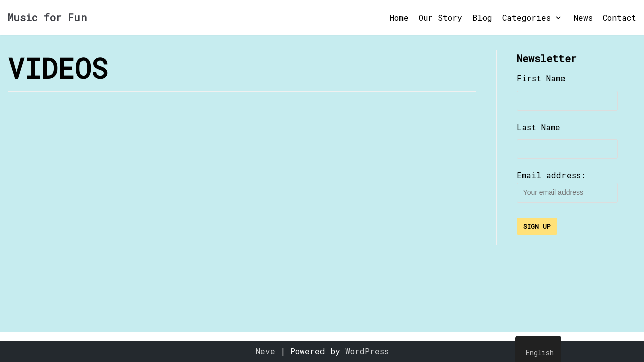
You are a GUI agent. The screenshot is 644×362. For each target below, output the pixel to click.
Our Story (440, 17)
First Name (541, 78)
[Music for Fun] (47, 18)
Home (399, 17)
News (583, 17)
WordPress (367, 351)
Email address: (567, 186)
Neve (265, 351)
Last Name (539, 127)
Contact (620, 17)
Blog (482, 17)
